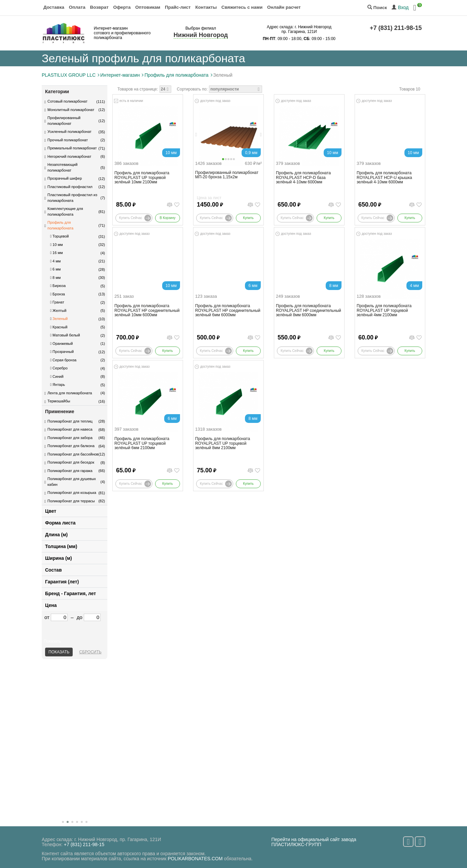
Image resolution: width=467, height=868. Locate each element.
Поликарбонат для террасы (71, 501)
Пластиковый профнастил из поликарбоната (72, 198)
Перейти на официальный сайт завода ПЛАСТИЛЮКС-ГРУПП (314, 842)
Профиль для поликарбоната (60, 225)
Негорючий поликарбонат (69, 156)
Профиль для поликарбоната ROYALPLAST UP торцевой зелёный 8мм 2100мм (223, 443)
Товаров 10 (410, 89)
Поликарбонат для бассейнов (73, 454)
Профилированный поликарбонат (64, 121)
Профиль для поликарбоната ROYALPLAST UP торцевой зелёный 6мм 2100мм (142, 443)
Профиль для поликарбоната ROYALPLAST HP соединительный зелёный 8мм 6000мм (309, 310)
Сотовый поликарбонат (67, 101)
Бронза (58, 294)
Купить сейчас (135, 218)
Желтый (58, 311)
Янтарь (58, 385)
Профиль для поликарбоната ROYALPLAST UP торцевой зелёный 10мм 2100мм (142, 177)
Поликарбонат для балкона (71, 446)
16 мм (57, 253)
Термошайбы (59, 401)
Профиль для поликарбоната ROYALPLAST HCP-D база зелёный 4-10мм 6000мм (303, 177)
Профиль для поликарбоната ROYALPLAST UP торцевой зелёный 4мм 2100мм (384, 310)
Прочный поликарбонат (68, 140)
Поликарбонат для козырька (72, 493)
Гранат (57, 302)
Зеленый (59, 319)
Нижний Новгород (201, 35)
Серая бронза (63, 360)
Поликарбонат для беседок (71, 462)
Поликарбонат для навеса (70, 429)
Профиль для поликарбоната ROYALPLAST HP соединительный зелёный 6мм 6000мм (228, 310)
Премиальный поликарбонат (72, 148)
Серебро (59, 368)
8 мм (55, 278)
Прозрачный (62, 352)
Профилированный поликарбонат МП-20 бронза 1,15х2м (227, 175)
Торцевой (59, 236)
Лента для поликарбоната (70, 393)
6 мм (55, 269)
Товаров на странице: (138, 89)
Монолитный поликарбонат (71, 110)
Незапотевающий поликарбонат (62, 167)
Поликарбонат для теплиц (70, 421)
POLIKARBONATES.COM (195, 859)
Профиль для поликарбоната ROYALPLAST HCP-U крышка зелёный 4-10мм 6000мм (384, 177)
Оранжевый (61, 343)
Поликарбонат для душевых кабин (72, 482)
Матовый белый (65, 335)
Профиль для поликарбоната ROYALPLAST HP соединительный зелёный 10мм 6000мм (147, 310)
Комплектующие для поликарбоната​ (65, 211)
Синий (57, 376)
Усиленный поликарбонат (69, 132)
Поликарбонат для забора (70, 438)
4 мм (55, 261)
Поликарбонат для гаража (70, 471)
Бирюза (58, 286)
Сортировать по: (192, 89)
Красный (59, 327)
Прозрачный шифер (65, 178)
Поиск (377, 8)
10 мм (57, 245)
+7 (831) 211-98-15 (396, 28)
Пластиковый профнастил (70, 187)
